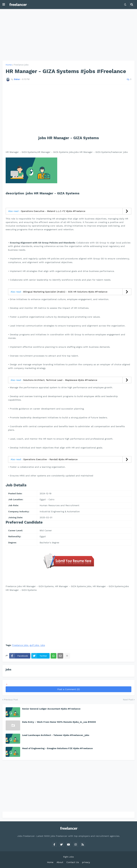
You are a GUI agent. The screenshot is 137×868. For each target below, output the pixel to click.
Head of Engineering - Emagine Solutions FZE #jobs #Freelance (57, 748)
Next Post (128, 700)
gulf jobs (34, 645)
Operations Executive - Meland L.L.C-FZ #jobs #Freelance (53, 211)
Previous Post (11, 700)
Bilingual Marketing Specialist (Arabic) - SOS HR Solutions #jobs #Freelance (65, 292)
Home (9, 65)
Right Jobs (68, 857)
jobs (43, 645)
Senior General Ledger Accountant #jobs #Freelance (51, 709)
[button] (4, 5)
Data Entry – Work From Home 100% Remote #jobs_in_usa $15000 (59, 722)
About (60, 862)
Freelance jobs (21, 65)
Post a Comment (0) (69, 689)
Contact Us (73, 862)
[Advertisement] (68, 35)
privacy (86, 862)
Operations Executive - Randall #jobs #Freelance (50, 459)
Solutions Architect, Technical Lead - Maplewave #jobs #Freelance (60, 380)
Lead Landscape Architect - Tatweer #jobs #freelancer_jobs (56, 735)
